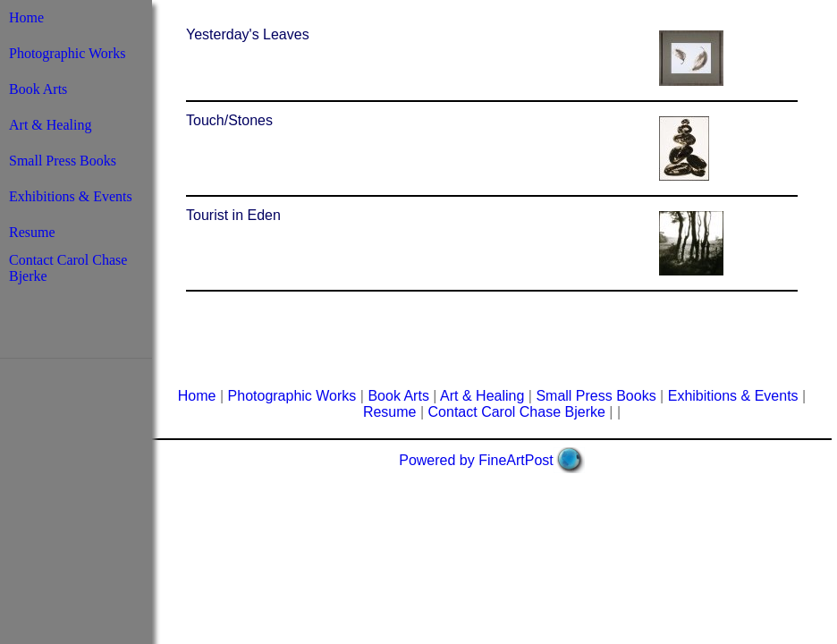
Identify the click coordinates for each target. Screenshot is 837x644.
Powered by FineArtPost (476, 460)
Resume (32, 232)
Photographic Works (67, 53)
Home (26, 17)
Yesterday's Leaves (248, 34)
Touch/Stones (229, 120)
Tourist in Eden (233, 215)
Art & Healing (50, 125)
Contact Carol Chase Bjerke (517, 412)
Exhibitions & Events (71, 196)
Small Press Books (63, 161)
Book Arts (38, 89)
